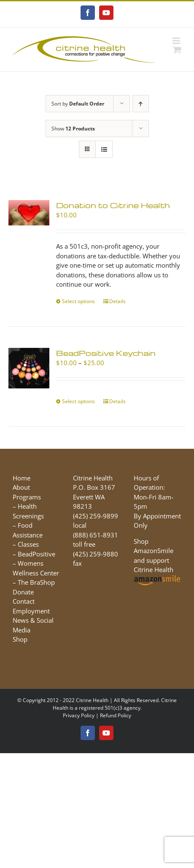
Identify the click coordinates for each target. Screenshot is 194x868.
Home (22, 478)
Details (117, 301)
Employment (31, 611)
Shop (20, 639)
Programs (27, 497)
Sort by (78, 104)
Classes (28, 544)
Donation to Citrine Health (113, 205)
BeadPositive (36, 554)
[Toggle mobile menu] (177, 41)
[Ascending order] (141, 104)
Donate (23, 592)
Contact (24, 601)
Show (73, 129)
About (21, 487)
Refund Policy (116, 715)
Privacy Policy (79, 715)
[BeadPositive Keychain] (29, 368)
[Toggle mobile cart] (177, 50)
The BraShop (36, 582)
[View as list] (104, 149)
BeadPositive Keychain (106, 353)
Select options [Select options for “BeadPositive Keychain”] (78, 401)
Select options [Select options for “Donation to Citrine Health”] (78, 301)
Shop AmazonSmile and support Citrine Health (158, 560)
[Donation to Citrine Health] (29, 213)
